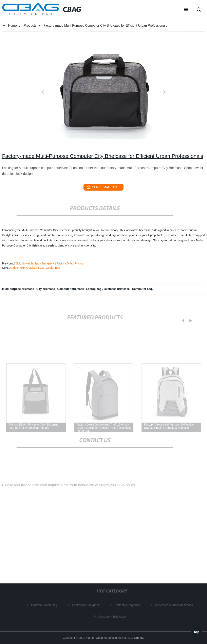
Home (12, 26)
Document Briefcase (113, 616)
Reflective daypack (128, 605)
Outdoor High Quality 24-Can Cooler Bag (34, 268)
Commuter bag (142, 289)
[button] (186, 10)
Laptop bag (94, 289)
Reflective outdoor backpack (175, 605)
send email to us (103, 187)
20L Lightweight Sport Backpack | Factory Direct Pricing (49, 263)
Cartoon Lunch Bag (45, 605)
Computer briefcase (71, 289)
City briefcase (46, 289)
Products (30, 26)
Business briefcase (117, 289)
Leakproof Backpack (87, 605)
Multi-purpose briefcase (18, 289)
